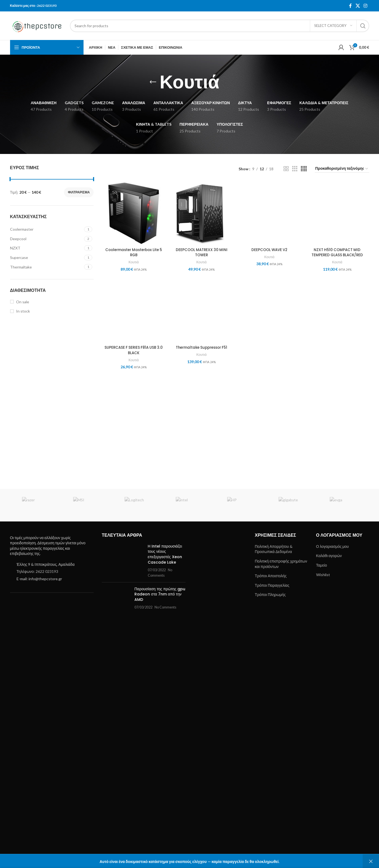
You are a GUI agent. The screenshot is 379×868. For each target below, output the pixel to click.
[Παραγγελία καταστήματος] (342, 169)
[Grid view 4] (304, 169)
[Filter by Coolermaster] (47, 229)
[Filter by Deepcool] (47, 239)
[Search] (220, 26)
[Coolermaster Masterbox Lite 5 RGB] (133, 212)
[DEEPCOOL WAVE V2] (269, 385)
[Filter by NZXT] (47, 248)
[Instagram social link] (365, 6)
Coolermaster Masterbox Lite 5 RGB (133, 251)
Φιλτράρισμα (79, 192)
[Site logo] (37, 25)
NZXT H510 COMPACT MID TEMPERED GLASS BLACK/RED (338, 597)
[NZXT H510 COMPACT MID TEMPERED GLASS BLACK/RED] (338, 385)
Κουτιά (133, 261)
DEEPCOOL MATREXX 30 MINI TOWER (201, 251)
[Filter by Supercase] (47, 258)
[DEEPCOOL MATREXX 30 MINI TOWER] (201, 212)
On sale (23, 302)
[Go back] (153, 82)
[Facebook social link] (350, 6)
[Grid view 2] (286, 169)
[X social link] (358, 6)
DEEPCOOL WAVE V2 (269, 594)
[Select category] (333, 26)
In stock (23, 311)
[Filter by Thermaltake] (47, 267)
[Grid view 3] (295, 169)
